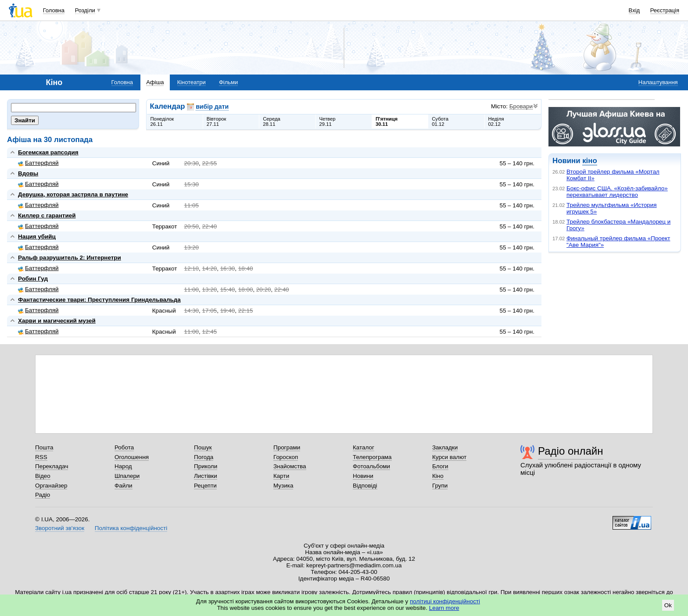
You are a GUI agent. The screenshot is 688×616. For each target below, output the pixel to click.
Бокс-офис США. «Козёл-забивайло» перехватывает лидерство (617, 192)
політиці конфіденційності (445, 601)
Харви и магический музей (57, 321)
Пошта (44, 447)
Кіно (438, 476)
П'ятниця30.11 (387, 121)
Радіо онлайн (571, 451)
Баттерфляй (38, 163)
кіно (589, 161)
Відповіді (365, 486)
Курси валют (449, 457)
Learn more (444, 608)
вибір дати (212, 107)
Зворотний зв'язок (60, 528)
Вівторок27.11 (217, 121)
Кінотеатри (192, 82)
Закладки (445, 447)
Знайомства (290, 466)
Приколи (206, 466)
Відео (43, 476)
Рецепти (205, 486)
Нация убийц (37, 237)
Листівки (206, 476)
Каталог (364, 447)
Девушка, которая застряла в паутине (73, 194)
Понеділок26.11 (162, 121)
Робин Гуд (33, 279)
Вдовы (28, 173)
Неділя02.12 (496, 121)
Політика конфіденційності (131, 528)
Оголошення (132, 457)
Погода (204, 457)
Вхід (634, 10)
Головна (54, 10)
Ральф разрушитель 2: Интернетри (70, 258)
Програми (287, 447)
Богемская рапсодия (48, 152)
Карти (281, 476)
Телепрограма (372, 457)
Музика (283, 486)
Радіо (43, 495)
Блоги (440, 466)
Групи (440, 486)
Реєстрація (665, 10)
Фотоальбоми (371, 466)
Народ (123, 466)
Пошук (203, 447)
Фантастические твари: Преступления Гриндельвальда (99, 300)
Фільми (228, 82)
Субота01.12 (440, 121)
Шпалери (127, 476)
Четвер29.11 (328, 121)
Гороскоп (286, 457)
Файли (124, 486)
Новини (363, 476)
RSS (41, 457)
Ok (668, 605)
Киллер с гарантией (47, 215)
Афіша (155, 82)
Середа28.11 (272, 121)
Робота (124, 447)
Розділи (85, 10)
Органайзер (51, 486)
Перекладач (52, 466)
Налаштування (658, 82)
